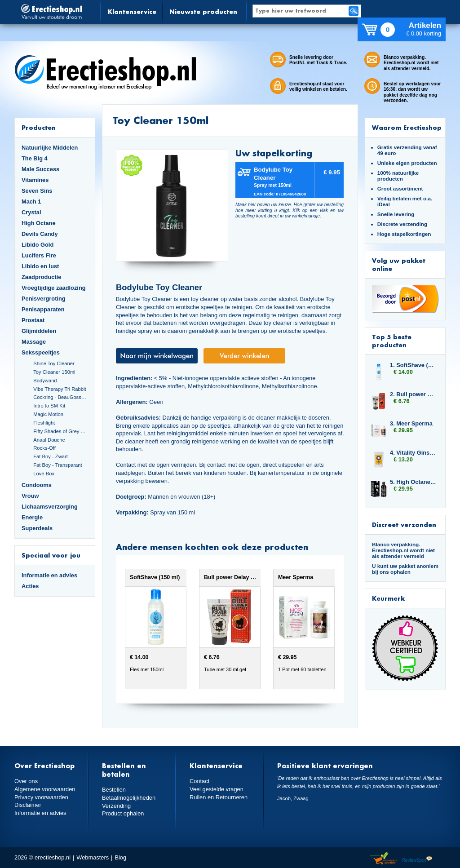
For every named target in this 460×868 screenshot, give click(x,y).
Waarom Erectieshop (407, 127)
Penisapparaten (43, 309)
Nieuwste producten (203, 11)
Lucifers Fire (39, 255)
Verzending (116, 806)
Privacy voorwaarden (41, 797)
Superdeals (37, 528)
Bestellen (114, 790)
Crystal (31, 212)
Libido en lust (40, 266)
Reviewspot (417, 859)
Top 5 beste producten (392, 341)
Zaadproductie (41, 277)
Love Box (44, 474)
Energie (32, 517)
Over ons (26, 781)
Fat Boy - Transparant (58, 465)
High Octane (39, 223)
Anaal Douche (49, 440)
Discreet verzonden (404, 525)
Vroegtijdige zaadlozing (54, 288)
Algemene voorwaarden (45, 789)
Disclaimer (28, 805)
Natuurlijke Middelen (50, 148)
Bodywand (45, 381)
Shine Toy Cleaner (54, 363)
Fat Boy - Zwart (51, 456)
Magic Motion (48, 414)
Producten (39, 127)
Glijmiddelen (39, 331)
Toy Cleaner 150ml (54, 372)
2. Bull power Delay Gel (413, 394)
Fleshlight (44, 423)
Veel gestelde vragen (217, 789)
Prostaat (33, 320)
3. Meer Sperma (411, 423)
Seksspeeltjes (41, 352)
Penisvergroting (44, 299)
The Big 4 (35, 158)
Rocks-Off (44, 448)
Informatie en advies (49, 575)
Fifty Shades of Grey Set (61, 431)
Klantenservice (132, 11)
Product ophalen (123, 813)
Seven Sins (37, 191)
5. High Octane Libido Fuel (413, 482)
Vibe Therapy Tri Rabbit (60, 389)
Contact (199, 781)
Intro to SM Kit (49, 406)
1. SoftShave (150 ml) (413, 365)
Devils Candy (40, 234)
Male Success (40, 169)
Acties (30, 586)
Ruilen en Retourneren (219, 797)
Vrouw (30, 496)
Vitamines (35, 180)
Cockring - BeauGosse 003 (61, 397)
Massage (34, 342)
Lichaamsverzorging (50, 507)
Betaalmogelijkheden (129, 798)
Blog (120, 857)
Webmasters (93, 857)
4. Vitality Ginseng (413, 453)
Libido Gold (38, 245)
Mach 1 (31, 201)
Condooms (37, 485)
